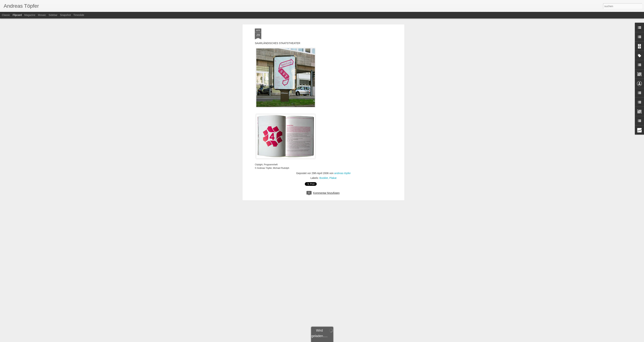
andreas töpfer (342, 111)
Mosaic (42, 15)
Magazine (30, 15)
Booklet (324, 116)
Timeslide (79, 15)
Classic (6, 15)
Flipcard (17, 15)
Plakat (333, 116)
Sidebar (53, 15)
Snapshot (65, 15)
